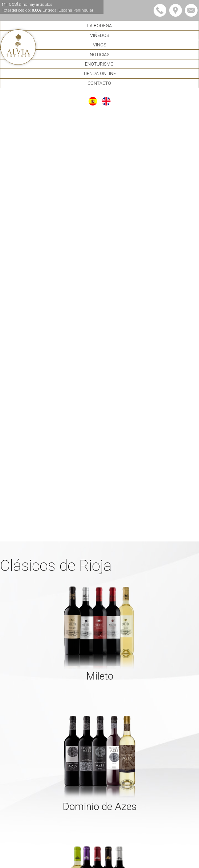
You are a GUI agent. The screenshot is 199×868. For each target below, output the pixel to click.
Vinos (99, 45)
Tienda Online (99, 73)
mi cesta (48, 7)
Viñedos (99, 35)
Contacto (99, 83)
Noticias (99, 55)
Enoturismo (99, 64)
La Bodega (99, 26)
